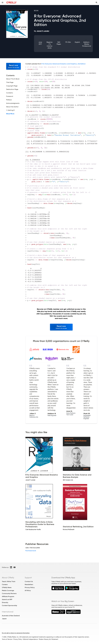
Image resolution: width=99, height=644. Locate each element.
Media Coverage (8, 590)
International (8, 612)
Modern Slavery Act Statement (49, 639)
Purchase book (31, 551)
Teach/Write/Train (9, 581)
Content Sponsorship (9, 605)
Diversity (5, 602)
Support (28, 578)
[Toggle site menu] (3, 3)
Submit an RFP (7, 599)
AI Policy (28, 590)
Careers (5, 584)
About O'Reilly (8, 578)
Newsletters (29, 584)
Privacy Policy (30, 587)
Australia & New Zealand (11, 616)
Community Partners (9, 593)
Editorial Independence (30, 639)
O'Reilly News (7, 587)
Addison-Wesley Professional (87, 44)
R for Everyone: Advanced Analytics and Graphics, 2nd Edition (64, 64)
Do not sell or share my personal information (16, 633)
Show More (10, 114)
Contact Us (29, 581)
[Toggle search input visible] (96, 3)
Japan (4, 619)
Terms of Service (7, 639)
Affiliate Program (8, 596)
